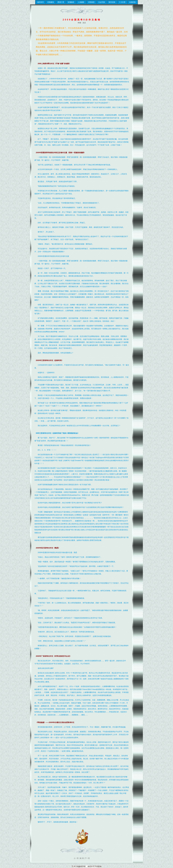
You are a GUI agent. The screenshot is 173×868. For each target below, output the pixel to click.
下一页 (87, 858)
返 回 (82, 858)
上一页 (76, 858)
